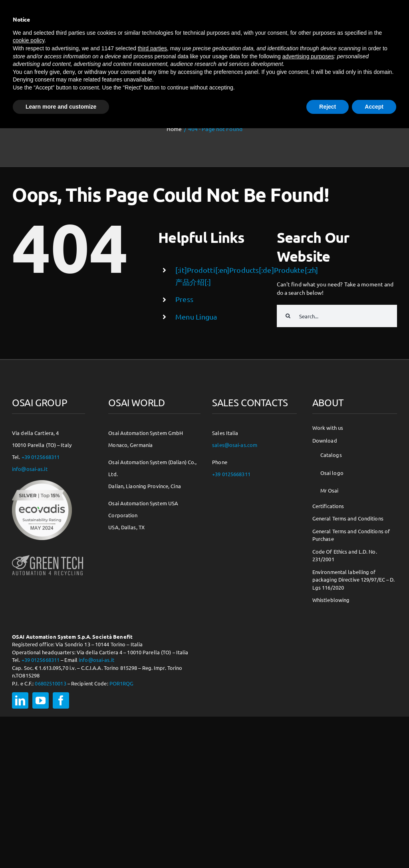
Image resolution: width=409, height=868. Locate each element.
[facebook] (61, 700)
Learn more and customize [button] (61, 107)
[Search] (288, 316)
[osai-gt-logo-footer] (48, 555)
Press (184, 299)
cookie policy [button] (29, 40)
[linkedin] (20, 700)
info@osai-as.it (30, 469)
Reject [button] (328, 107)
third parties (152, 48)
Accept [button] (374, 107)
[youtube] (41, 700)
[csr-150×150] (42, 483)
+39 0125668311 (41, 457)
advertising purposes (308, 56)
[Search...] (337, 316)
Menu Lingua (196, 317)
